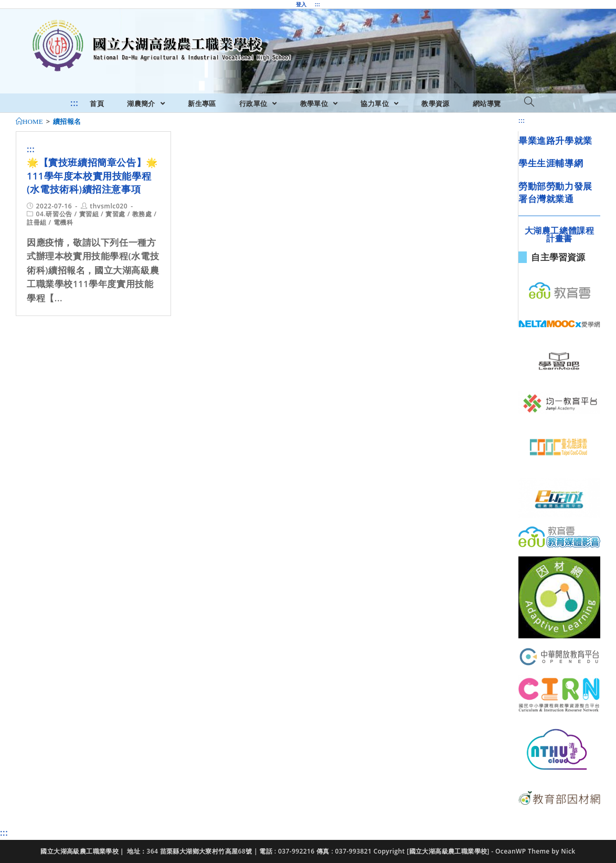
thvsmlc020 (109, 206)
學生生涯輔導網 (551, 163)
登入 (301, 4)
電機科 (63, 222)
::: (317, 4)
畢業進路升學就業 (555, 140)
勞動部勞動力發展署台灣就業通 (555, 192)
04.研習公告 (54, 214)
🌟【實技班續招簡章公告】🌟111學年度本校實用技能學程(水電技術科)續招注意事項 (92, 175)
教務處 (142, 214)
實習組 (89, 214)
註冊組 (37, 222)
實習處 (115, 214)
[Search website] (529, 102)
